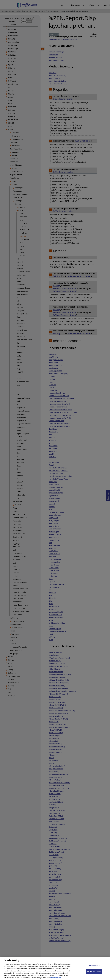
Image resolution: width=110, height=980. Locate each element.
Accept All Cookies (94, 974)
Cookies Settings (94, 968)
